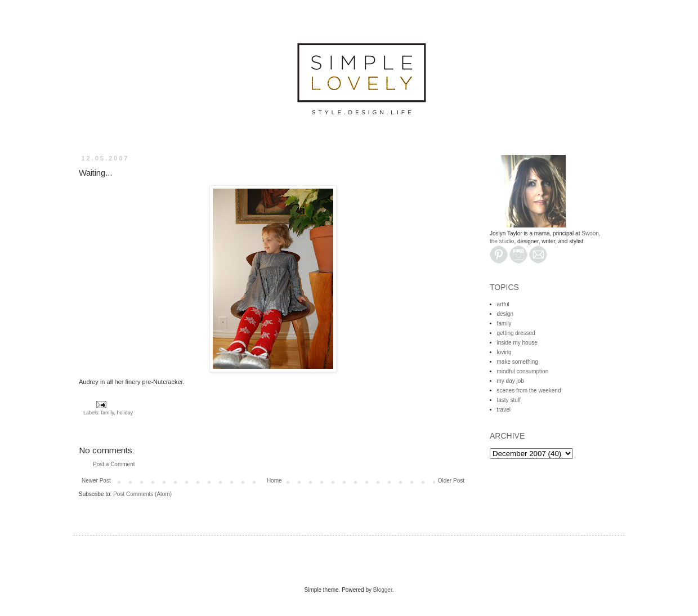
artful (503, 304)
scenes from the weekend (529, 390)
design (505, 314)
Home (274, 481)
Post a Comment (114, 464)
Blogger (383, 590)
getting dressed (516, 333)
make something (518, 362)
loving (504, 352)
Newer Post (96, 481)
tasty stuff (509, 400)
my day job (511, 381)
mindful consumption (523, 371)
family (108, 413)
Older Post (451, 481)
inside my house (517, 343)
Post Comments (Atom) (142, 494)
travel (504, 410)
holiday (125, 413)
